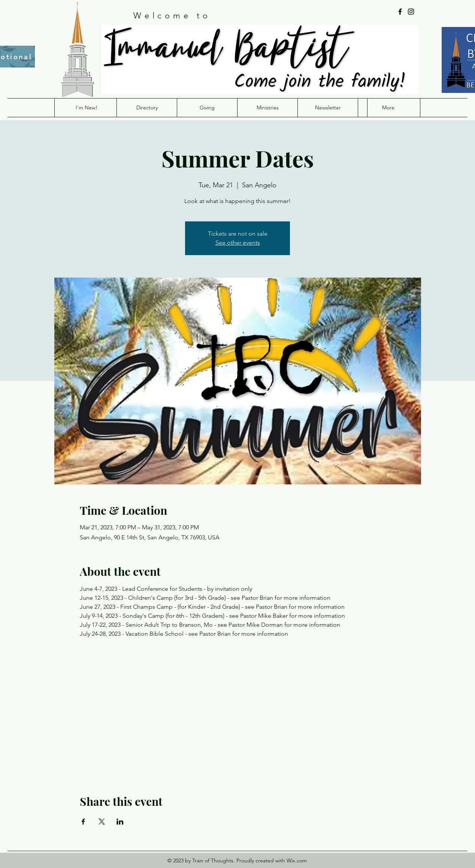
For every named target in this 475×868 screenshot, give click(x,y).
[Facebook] (400, 12)
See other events (238, 243)
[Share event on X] (102, 822)
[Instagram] (411, 12)
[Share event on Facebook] (83, 822)
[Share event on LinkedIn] (120, 822)
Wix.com (297, 861)
